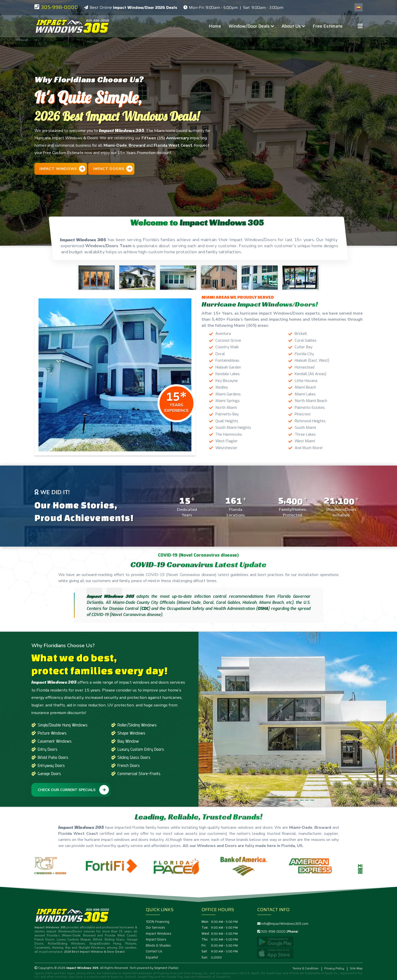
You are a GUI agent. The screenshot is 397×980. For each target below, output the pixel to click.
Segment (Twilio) (166, 968)
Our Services (155, 928)
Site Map (356, 968)
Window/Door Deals (251, 26)
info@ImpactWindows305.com (285, 924)
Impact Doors (156, 939)
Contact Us (154, 951)
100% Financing (158, 922)
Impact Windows (159, 934)
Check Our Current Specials (73, 790)
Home (215, 26)
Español (152, 957)
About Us (293, 26)
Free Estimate (328, 26)
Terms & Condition (305, 968)
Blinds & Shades (158, 946)
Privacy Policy (334, 968)
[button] (284, 800)
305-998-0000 (59, 7)
